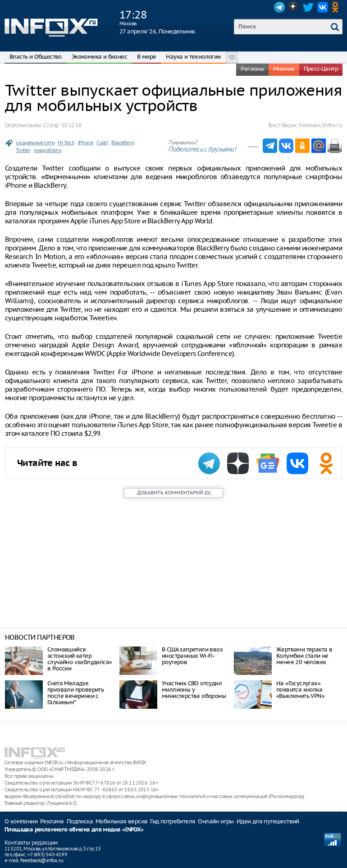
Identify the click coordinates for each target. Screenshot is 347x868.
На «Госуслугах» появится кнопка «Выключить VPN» (300, 690)
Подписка (80, 821)
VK (323, 7)
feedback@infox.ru (42, 860)
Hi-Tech (66, 143)
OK (337, 7)
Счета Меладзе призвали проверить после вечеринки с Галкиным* (75, 693)
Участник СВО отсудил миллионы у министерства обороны (194, 690)
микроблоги (48, 150)
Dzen (294, 7)
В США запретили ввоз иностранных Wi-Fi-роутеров (192, 656)
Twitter (308, 7)
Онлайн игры (216, 821)
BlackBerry (123, 143)
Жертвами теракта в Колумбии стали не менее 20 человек (304, 656)
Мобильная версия (121, 821)
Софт (102, 143)
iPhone (86, 143)
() (174, 493)
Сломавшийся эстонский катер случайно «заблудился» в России (80, 659)
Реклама (52, 821)
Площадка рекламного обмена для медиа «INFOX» (74, 830)
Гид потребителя (173, 821)
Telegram (279, 7)
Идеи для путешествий (268, 821)
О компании (21, 821)
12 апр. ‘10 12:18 (62, 125)
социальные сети (35, 143)
